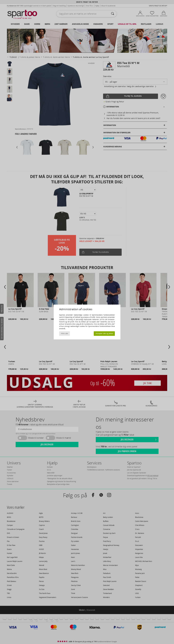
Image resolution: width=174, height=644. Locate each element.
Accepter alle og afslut (104, 333)
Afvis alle (64, 333)
